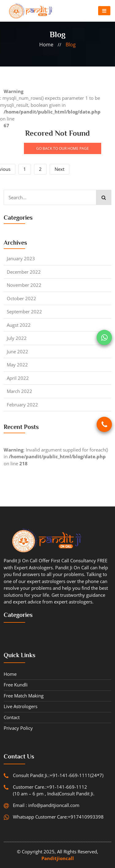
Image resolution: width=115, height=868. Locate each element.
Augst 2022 (19, 325)
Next (59, 169)
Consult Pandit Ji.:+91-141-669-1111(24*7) (58, 775)
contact (12, 717)
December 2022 (24, 272)
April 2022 (18, 378)
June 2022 (17, 351)
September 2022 (24, 312)
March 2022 (19, 391)
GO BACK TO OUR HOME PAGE (63, 148)
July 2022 (17, 338)
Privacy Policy (18, 728)
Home (10, 674)
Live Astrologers (21, 706)
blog (71, 45)
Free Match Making (24, 696)
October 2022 (21, 298)
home (46, 45)
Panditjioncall (58, 858)
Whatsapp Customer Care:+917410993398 (58, 817)
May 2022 (17, 365)
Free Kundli (16, 685)
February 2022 (22, 405)
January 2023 (21, 258)
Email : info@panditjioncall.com (46, 805)
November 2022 (24, 285)
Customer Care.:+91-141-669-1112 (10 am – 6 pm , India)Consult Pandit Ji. (54, 790)
